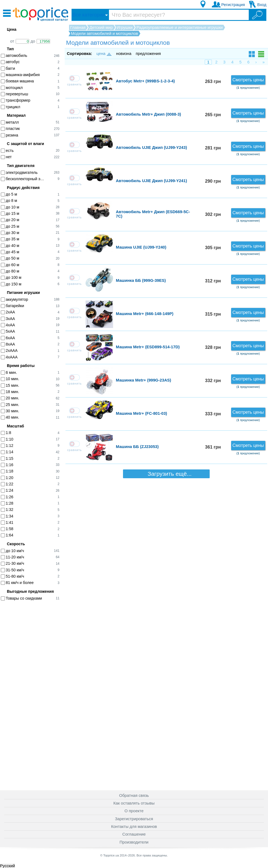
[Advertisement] (33, 689)
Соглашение (134, 834)
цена (104, 54)
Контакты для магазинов (134, 827)
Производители (134, 842)
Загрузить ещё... (166, 474)
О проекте (134, 811)
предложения (148, 54)
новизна (124, 54)
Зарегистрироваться (134, 819)
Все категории (89, 15)
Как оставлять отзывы (134, 803)
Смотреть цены (248, 80)
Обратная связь (134, 795)
